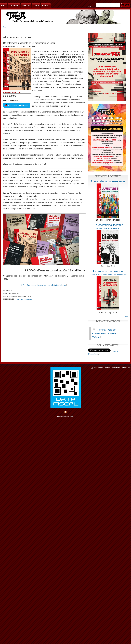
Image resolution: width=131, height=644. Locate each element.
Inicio (4, 6)
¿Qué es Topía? (97, 368)
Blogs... (46, 6)
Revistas (26, 6)
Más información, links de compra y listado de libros (44, 285)
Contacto (116, 368)
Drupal (71, 417)
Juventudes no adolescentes (108, 181)
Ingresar (88, 7)
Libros (36, 6)
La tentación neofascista (108, 271)
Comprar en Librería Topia (18, 105)
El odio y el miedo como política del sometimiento (108, 275)
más (126, 317)
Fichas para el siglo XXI (23, 299)
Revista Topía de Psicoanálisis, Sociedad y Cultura (106, 333)
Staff (108, 368)
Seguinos (126, 368)
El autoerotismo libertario (108, 225)
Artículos (14, 6)
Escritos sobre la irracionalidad (108, 228)
